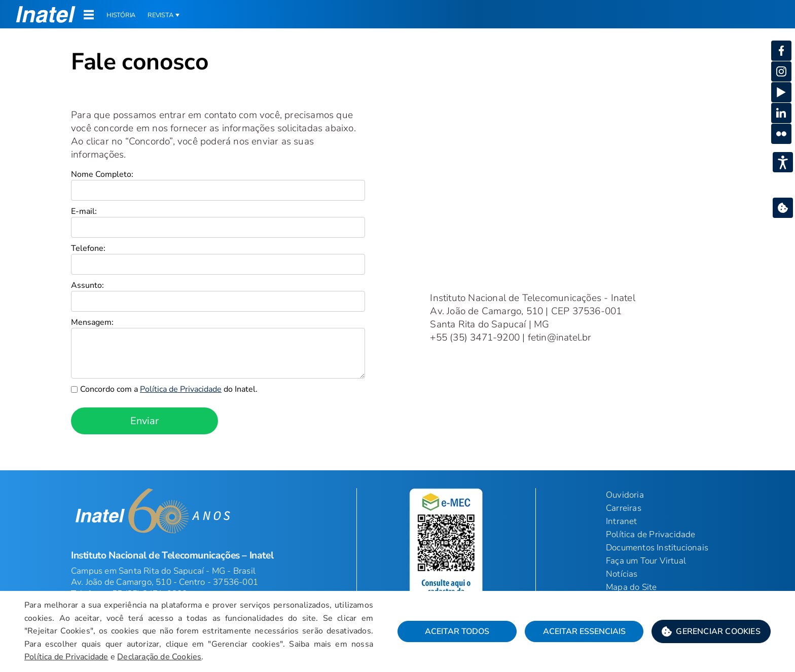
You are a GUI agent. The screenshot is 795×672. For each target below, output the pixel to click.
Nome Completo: (102, 174)
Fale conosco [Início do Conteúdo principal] (140, 62)
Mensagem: (92, 322)
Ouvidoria (625, 495)
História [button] (121, 15)
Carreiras (624, 508)
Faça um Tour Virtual (646, 561)
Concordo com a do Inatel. (169, 389)
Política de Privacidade (651, 534)
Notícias (622, 574)
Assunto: (87, 285)
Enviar (144, 421)
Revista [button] (160, 15)
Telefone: (88, 248)
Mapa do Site (631, 587)
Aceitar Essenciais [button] (584, 631)
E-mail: (84, 211)
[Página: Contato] (397, 39)
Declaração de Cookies (159, 657)
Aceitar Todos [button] (457, 631)
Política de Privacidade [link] (181, 389)
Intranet (622, 521)
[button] (46, 14)
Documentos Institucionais (657, 548)
